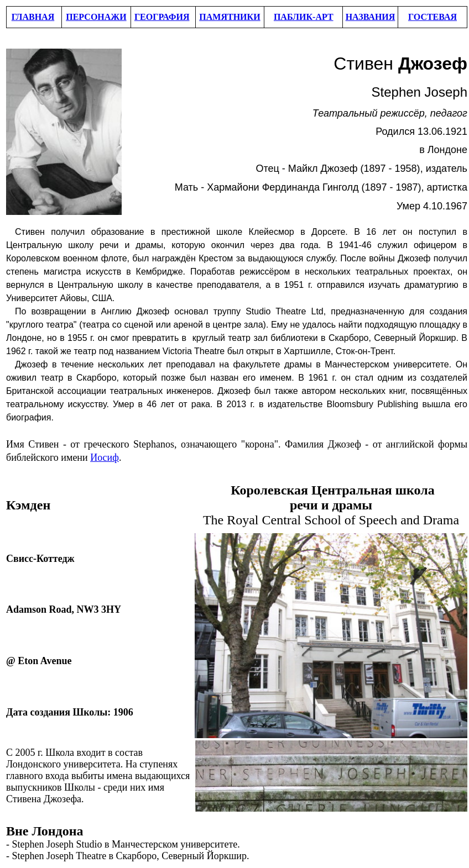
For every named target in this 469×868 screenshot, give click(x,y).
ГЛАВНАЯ (33, 17)
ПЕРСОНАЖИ (96, 17)
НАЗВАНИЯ (371, 17)
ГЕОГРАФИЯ (162, 17)
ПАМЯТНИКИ (230, 17)
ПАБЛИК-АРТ (304, 17)
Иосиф (105, 457)
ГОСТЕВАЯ (432, 17)
